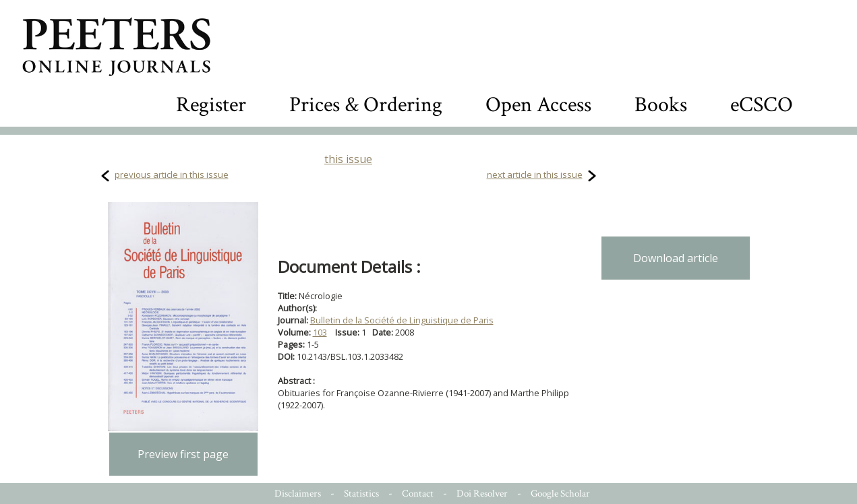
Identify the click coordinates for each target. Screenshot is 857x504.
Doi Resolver (482, 494)
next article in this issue (535, 175)
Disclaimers (298, 494)
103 (320, 332)
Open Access (538, 105)
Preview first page (183, 454)
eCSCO (762, 105)
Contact (418, 494)
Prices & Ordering (366, 105)
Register (211, 105)
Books (661, 105)
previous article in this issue (172, 175)
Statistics (361, 494)
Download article (676, 258)
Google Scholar (560, 494)
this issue (348, 159)
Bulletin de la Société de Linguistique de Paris (402, 320)
